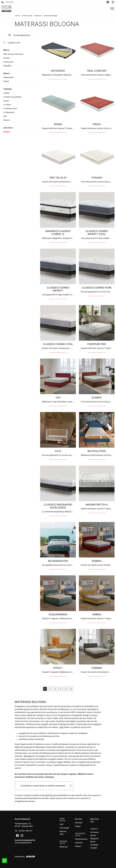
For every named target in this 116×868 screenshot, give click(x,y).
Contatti (94, 848)
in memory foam (10, 108)
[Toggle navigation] (112, 9)
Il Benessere (8, 62)
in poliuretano (9, 112)
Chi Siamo (94, 832)
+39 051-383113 (25, 831)
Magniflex (7, 66)
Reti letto (78, 819)
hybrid (6, 101)
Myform (7, 120)
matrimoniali (8, 77)
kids (5, 116)
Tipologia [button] (8, 89)
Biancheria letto (95, 820)
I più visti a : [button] (8, 128)
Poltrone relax (63, 833)
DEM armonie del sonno (13, 54)
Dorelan (6, 58)
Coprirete (79, 843)
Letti (61, 824)
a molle (6, 93)
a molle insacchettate (12, 97)
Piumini (78, 846)
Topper (78, 826)
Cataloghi (94, 845)
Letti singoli (64, 828)
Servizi (93, 835)
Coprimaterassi (80, 839)
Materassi (38, 16)
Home (17, 16)
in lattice (7, 105)
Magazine (94, 838)
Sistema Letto (27, 16)
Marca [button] (6, 50)
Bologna (7, 132)
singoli (6, 81)
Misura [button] (6, 73)
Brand (93, 842)
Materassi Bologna (51, 16)
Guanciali (79, 823)
